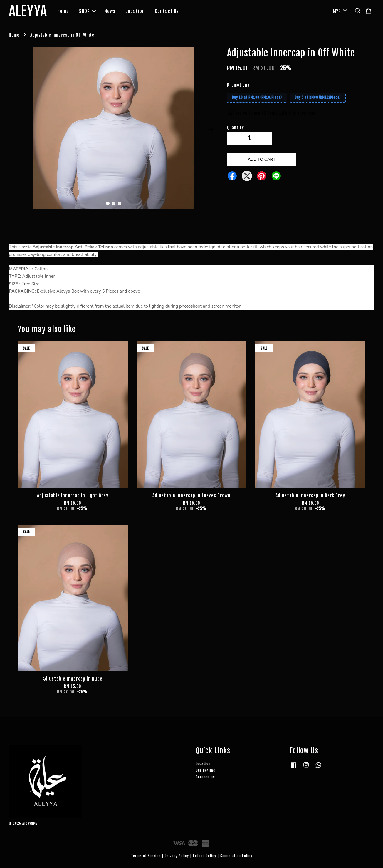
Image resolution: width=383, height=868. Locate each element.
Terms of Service (146, 856)
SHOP (87, 11)
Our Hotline (206, 770)
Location (135, 11)
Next (210, 129)
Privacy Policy (177, 856)
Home (63, 11)
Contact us (205, 777)
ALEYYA (28, 11)
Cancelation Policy (236, 856)
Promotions (238, 85)
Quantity (236, 128)
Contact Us (167, 11)
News (110, 11)
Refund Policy (205, 856)
